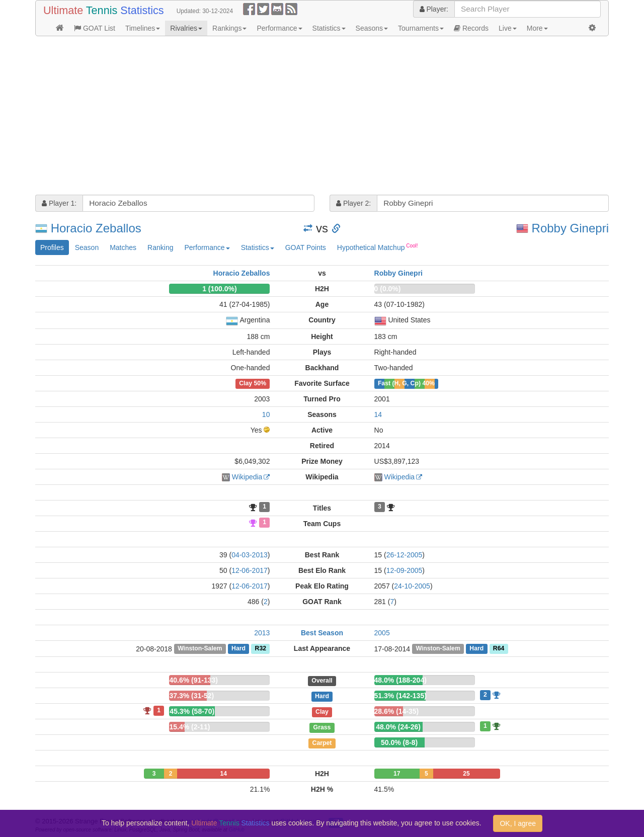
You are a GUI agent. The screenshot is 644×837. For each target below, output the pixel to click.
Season (87, 247)
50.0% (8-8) (399, 742)
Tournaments (421, 28)
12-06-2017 (250, 570)
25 (466, 774)
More (537, 28)
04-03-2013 (250, 555)
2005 (382, 633)
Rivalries (186, 28)
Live (508, 28)
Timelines (143, 28)
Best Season (322, 633)
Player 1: (59, 203)
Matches (123, 247)
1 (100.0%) (219, 289)
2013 (262, 633)
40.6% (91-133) (193, 680)
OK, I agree (518, 823)
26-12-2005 (405, 555)
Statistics (329, 28)
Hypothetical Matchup (378, 247)
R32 (261, 649)
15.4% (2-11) (189, 727)
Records (471, 28)
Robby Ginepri (570, 228)
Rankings (229, 28)
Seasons (372, 28)
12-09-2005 (405, 570)
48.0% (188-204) (400, 680)
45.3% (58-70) (192, 711)
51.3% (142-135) (400, 696)
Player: (434, 9)
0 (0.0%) (388, 289)
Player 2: (353, 203)
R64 (499, 649)
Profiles (52, 247)
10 (266, 414)
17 (397, 774)
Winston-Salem (200, 649)
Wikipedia (247, 477)
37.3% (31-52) (191, 696)
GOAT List (95, 28)
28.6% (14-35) (397, 711)
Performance (279, 28)
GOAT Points (306, 247)
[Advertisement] (322, 117)
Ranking (160, 247)
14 (378, 414)
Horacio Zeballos (96, 228)
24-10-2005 (412, 586)
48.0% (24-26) (398, 727)
